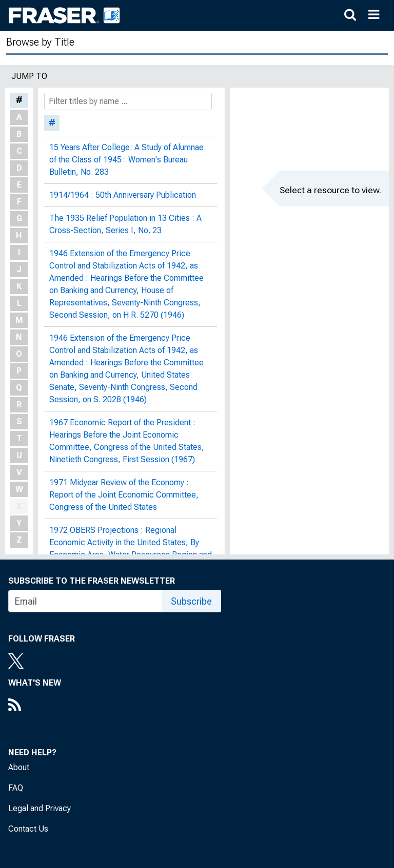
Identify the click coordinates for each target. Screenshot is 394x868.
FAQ (16, 788)
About (19, 767)
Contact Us (28, 829)
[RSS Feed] (35, 706)
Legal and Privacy (40, 808)
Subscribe (191, 601)
